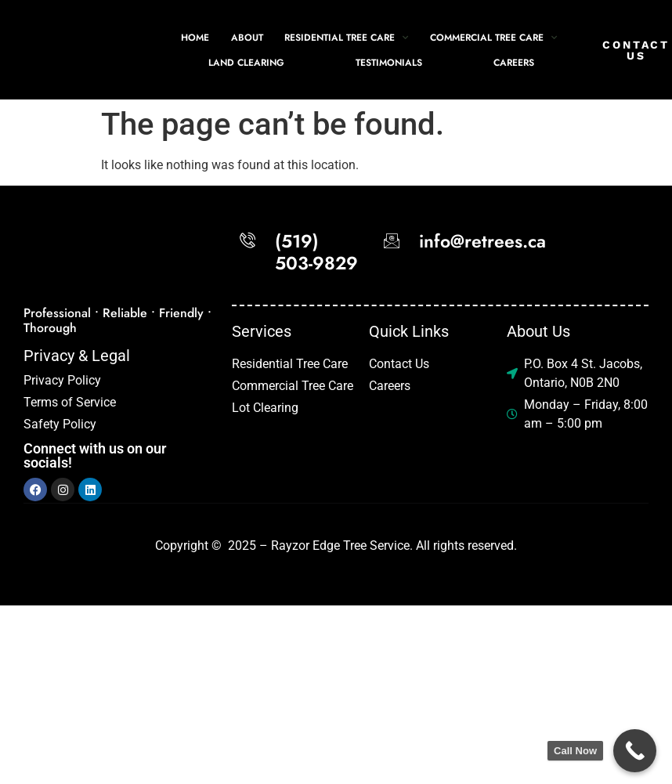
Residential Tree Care (346, 37)
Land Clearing (246, 63)
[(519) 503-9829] (247, 240)
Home (195, 38)
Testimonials (389, 63)
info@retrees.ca (482, 241)
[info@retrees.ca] (392, 240)
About (247, 38)
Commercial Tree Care (493, 37)
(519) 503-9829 (316, 252)
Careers (514, 63)
